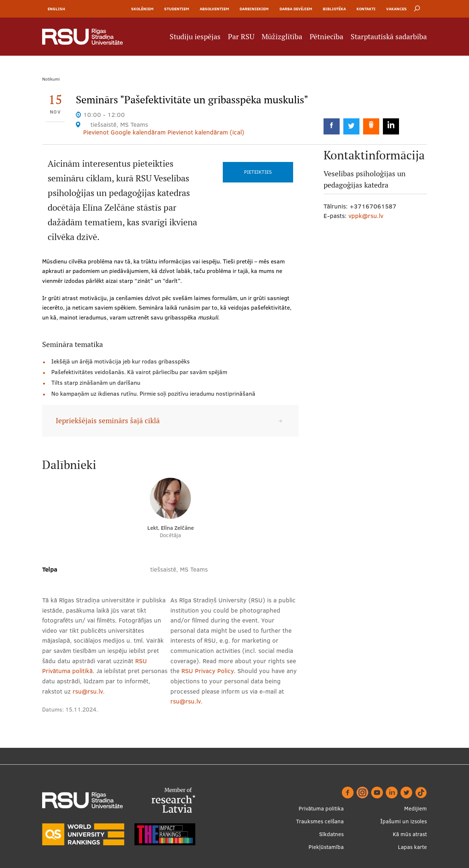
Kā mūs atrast (410, 834)
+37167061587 (373, 206)
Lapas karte (412, 847)
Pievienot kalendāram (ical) (206, 132)
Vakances (396, 9)
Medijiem (416, 808)
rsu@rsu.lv (88, 691)
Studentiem (177, 9)
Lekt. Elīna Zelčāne (171, 528)
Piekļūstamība (326, 847)
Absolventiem (214, 9)
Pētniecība (326, 37)
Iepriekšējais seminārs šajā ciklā (108, 421)
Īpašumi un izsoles (404, 821)
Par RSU (241, 37)
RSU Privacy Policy (208, 671)
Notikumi (51, 79)
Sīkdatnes (331, 834)
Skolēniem (142, 9)
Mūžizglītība (282, 37)
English (56, 9)
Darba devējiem (296, 9)
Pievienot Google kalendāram (124, 132)
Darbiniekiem (254, 9)
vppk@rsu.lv (366, 216)
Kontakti (366, 9)
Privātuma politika (321, 808)
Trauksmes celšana (320, 821)
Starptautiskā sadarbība (389, 37)
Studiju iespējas (195, 37)
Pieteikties (258, 172)
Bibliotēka (334, 9)
